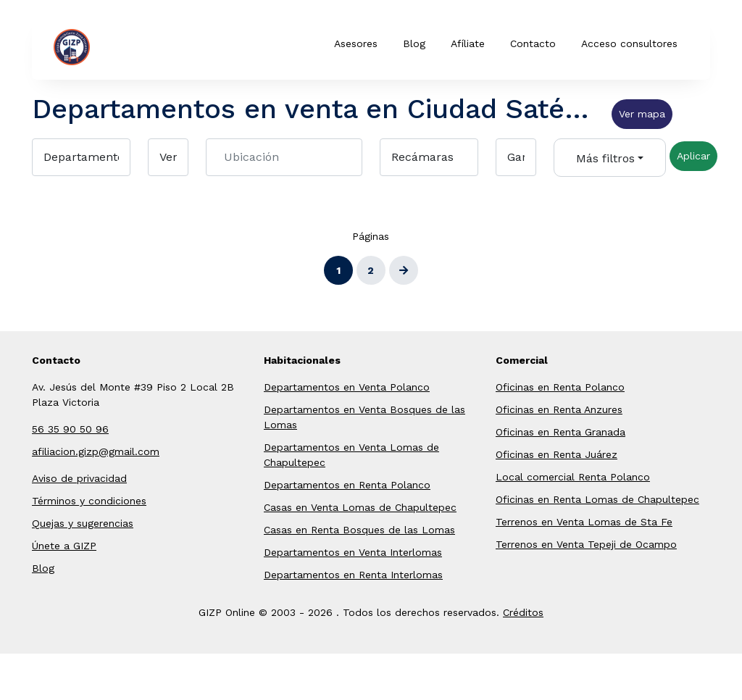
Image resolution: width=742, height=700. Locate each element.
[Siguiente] (404, 270)
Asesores (356, 43)
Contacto (533, 43)
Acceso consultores (629, 43)
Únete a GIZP (64, 546)
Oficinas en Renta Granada (560, 432)
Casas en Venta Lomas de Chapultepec (360, 507)
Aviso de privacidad (79, 478)
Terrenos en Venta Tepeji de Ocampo (586, 544)
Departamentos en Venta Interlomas (353, 552)
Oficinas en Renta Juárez (556, 454)
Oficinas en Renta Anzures (559, 409)
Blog (414, 43)
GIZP (94, 47)
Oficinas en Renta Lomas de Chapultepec (597, 499)
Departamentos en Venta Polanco (347, 387)
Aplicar (693, 156)
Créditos (523, 612)
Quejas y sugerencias (83, 523)
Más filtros (605, 158)
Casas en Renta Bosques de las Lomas (359, 530)
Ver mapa (642, 114)
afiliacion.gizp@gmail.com (96, 451)
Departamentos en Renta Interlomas (353, 575)
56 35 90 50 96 (70, 429)
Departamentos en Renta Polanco (347, 485)
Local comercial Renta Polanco (573, 477)
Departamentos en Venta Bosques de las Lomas (364, 417)
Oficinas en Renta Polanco (560, 387)
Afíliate (468, 43)
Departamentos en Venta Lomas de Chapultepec (351, 455)
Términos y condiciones (89, 501)
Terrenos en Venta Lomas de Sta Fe (584, 522)
